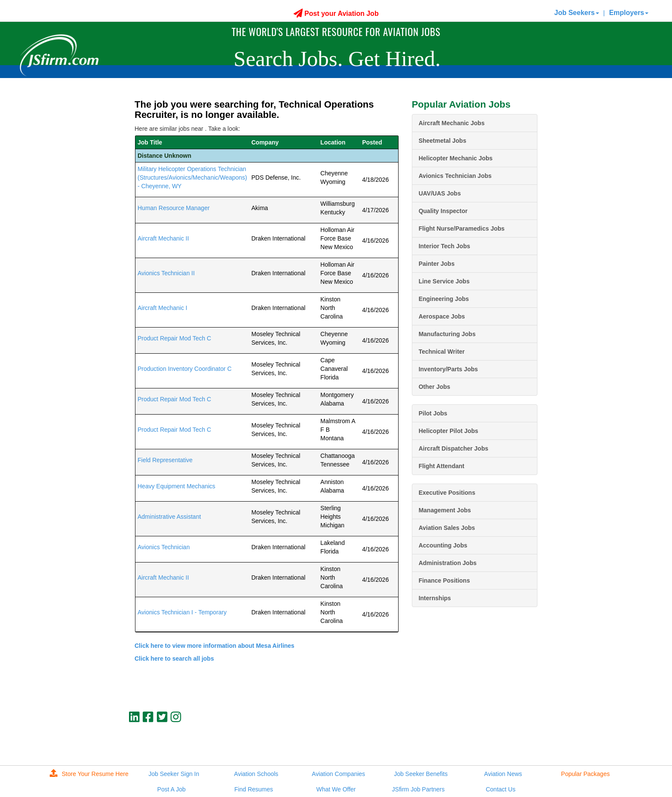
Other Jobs (435, 387)
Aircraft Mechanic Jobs (452, 123)
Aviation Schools (256, 774)
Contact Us (500, 789)
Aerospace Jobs (442, 316)
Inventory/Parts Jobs (448, 369)
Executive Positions (447, 493)
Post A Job (171, 789)
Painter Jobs (437, 264)
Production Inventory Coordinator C (184, 369)
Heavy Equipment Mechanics (176, 486)
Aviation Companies (339, 774)
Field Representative (165, 460)
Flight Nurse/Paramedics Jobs (462, 229)
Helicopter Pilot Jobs (448, 431)
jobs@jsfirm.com (522, 739)
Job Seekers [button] (576, 13)
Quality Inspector (443, 211)
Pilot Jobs (433, 413)
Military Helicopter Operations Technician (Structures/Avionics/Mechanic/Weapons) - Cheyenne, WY (192, 177)
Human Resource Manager (174, 208)
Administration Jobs (448, 563)
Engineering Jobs (444, 299)
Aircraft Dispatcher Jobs (454, 448)
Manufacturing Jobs (447, 334)
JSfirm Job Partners (418, 789)
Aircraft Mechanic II (163, 238)
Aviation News (503, 774)
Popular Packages (585, 774)
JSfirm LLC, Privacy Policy (509, 746)
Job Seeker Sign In (174, 774)
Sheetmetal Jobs (442, 141)
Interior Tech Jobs (444, 246)
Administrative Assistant (169, 517)
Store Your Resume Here (89, 774)
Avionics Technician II (166, 273)
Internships (435, 598)
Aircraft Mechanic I (162, 308)
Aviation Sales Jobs (447, 528)
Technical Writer (442, 352)
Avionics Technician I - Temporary (182, 612)
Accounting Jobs (443, 545)
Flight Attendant (442, 466)
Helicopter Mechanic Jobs (456, 158)
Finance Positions (444, 580)
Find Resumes (254, 789)
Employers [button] (629, 13)
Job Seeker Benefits (421, 774)
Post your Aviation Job (336, 14)
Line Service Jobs (444, 281)
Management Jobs (445, 510)
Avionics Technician (164, 547)
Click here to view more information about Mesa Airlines (214, 646)
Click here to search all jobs (174, 659)
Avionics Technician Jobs (455, 176)
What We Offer (336, 789)
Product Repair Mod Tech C (174, 338)
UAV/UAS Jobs (440, 193)
